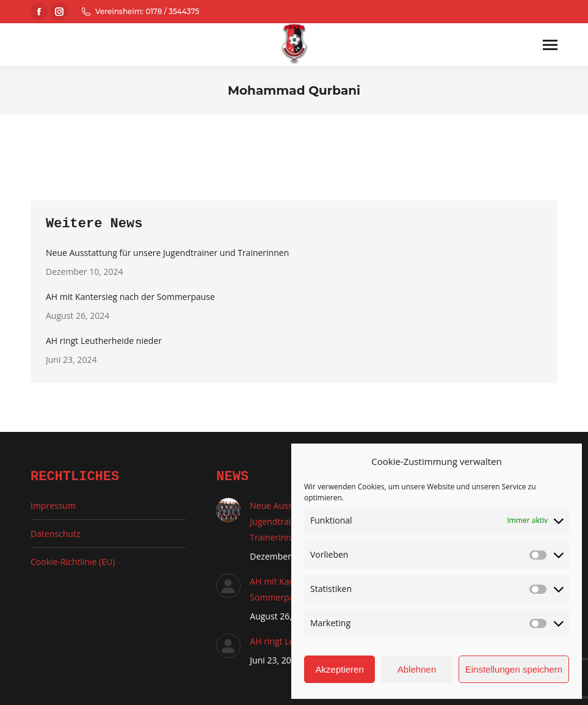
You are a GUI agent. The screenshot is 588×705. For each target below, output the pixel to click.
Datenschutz (55, 534)
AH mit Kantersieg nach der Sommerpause (130, 297)
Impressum (53, 506)
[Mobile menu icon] (550, 45)
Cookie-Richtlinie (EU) (73, 562)
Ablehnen (417, 669)
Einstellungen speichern (514, 669)
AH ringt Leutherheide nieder (104, 341)
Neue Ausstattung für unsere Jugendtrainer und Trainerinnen (167, 253)
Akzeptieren (340, 669)
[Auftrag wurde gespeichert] (228, 510)
